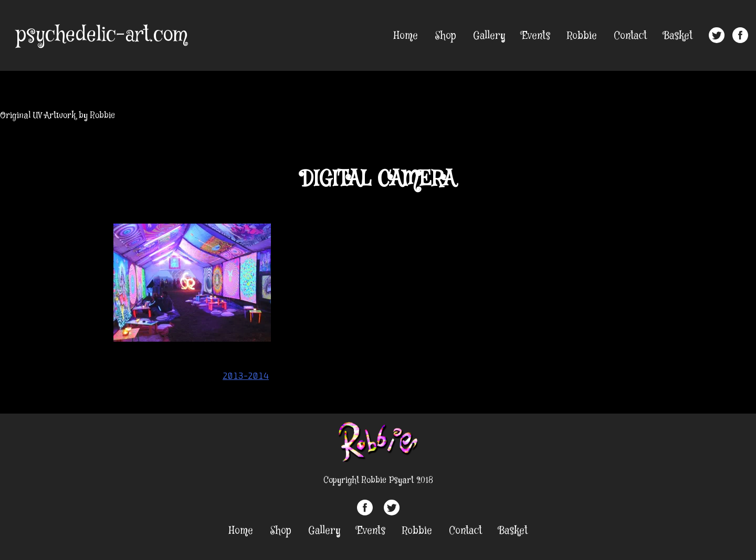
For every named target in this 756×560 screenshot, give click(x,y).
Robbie (582, 36)
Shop (445, 36)
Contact (630, 36)
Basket (678, 36)
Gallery (489, 36)
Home (406, 36)
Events (536, 36)
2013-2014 (246, 376)
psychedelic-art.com (102, 35)
